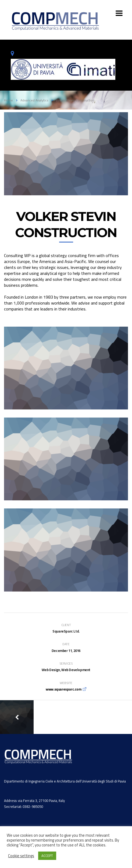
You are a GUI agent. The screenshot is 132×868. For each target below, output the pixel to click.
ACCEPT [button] (47, 856)
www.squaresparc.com (63, 689)
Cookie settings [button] (21, 856)
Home (8, 100)
